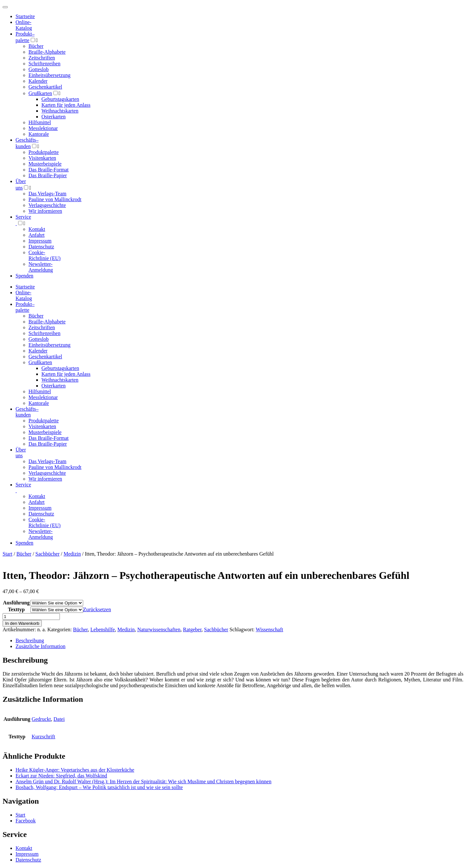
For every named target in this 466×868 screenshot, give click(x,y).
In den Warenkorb (22, 623)
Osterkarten (54, 117)
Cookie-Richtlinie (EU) (44, 255)
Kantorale (39, 134)
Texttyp (16, 609)
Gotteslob (39, 69)
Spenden (24, 276)
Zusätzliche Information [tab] (40, 646)
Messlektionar (43, 128)
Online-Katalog (24, 25)
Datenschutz (41, 247)
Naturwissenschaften (159, 629)
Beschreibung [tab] (30, 640)
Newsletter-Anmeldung (41, 267)
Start (7, 554)
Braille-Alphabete (47, 52)
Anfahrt (37, 235)
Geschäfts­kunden (27, 412)
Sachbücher (47, 554)
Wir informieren (45, 211)
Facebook (26, 821)
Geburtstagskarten (60, 99)
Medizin (72, 554)
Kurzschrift (44, 737)
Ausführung (16, 603)
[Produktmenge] (31, 617)
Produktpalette (44, 152)
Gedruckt (41, 719)
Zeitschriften (42, 58)
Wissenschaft (269, 629)
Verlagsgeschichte (47, 205)
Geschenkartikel (45, 87)
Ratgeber (192, 629)
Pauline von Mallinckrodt (55, 199)
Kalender (38, 81)
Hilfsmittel (40, 122)
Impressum (40, 241)
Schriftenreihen (44, 64)
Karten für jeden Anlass (66, 105)
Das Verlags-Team (47, 194)
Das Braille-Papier (48, 175)
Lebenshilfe (103, 629)
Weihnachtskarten (60, 111)
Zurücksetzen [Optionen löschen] (97, 609)
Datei (59, 719)
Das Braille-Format (49, 170)
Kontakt (37, 229)
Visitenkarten (42, 158)
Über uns (21, 453)
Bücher (36, 46)
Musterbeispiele (45, 164)
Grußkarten (40, 93)
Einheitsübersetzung (50, 75)
